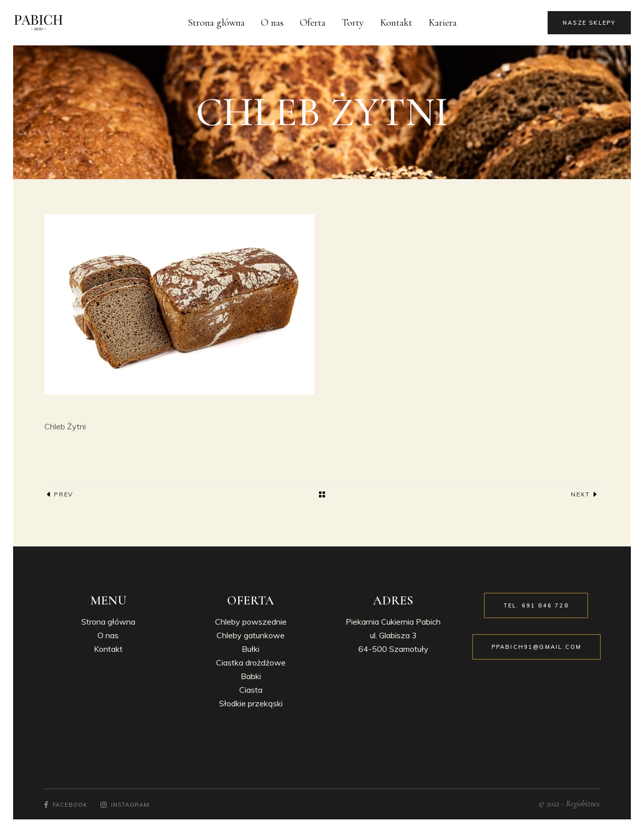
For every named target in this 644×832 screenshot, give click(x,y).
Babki (251, 676)
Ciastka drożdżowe (251, 662)
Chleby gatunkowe (251, 635)
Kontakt (108, 649)
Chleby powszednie (251, 622)
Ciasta (251, 690)
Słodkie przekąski (251, 703)
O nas (108, 635)
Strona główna (108, 622)
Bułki (251, 649)
